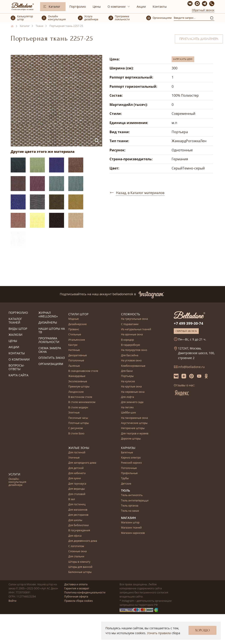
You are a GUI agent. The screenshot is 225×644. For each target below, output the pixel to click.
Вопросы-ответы (17, 367)
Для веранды (77, 489)
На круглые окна (131, 387)
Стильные (75, 335)
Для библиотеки (79, 525)
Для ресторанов (78, 515)
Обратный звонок (203, 10)
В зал (72, 499)
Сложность (131, 314)
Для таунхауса (77, 484)
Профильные (129, 473)
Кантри (73, 345)
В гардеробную (131, 345)
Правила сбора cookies (79, 601)
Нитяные (74, 350)
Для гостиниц (77, 505)
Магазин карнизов (133, 533)
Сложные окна (77, 551)
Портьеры (127, 376)
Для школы (75, 520)
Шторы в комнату (79, 562)
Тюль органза (130, 506)
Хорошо (202, 630)
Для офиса (75, 536)
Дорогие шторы (131, 439)
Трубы (125, 478)
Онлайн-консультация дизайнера (17, 482)
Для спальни (76, 557)
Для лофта (128, 397)
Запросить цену (183, 59)
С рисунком (76, 428)
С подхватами (130, 324)
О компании (117, 7)
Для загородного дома (82, 463)
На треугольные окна (134, 319)
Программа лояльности (49, 340)
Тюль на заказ (130, 511)
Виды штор (18, 329)
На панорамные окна (134, 418)
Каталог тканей (15, 321)
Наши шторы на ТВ (52, 331)
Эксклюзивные (78, 382)
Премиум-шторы (79, 387)
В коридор (127, 340)
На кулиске (128, 382)
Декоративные (78, 356)
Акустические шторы (134, 423)
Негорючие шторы (133, 428)
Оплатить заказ (52, 358)
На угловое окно (131, 361)
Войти (12, 601)
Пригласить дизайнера (199, 39)
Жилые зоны (79, 448)
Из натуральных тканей (136, 329)
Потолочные (76, 361)
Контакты (160, 7)
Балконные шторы (80, 572)
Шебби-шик (129, 413)
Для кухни (75, 478)
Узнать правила (159, 633)
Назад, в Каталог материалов (140, 193)
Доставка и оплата (76, 584)
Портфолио (78, 7)
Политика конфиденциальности (85, 592)
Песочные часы (78, 418)
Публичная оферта (76, 597)
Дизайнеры (48, 323)
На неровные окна (133, 392)
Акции (141, 7)
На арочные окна (132, 335)
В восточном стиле (80, 397)
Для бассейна (130, 356)
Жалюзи (15, 335)
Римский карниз (131, 463)
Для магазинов (78, 510)
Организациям (51, 364)
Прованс (74, 329)
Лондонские (76, 392)
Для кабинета (77, 473)
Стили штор (78, 314)
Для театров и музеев (135, 434)
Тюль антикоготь (132, 495)
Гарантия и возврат (77, 588)
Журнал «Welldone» (48, 315)
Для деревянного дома (83, 541)
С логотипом (76, 546)
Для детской (76, 468)
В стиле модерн (78, 408)
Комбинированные (133, 366)
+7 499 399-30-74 (188, 323)
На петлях (127, 408)
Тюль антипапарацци (135, 501)
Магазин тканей (131, 528)
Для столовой (77, 494)
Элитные (74, 413)
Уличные (74, 458)
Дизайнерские (77, 324)
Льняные (74, 366)
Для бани (127, 371)
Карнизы (128, 448)
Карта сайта (18, 375)
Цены (97, 7)
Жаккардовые (77, 376)
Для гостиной (77, 453)
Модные (74, 319)
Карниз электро (131, 458)
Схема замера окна (50, 350)
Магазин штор (130, 523)
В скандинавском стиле (83, 371)
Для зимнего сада (132, 402)
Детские (126, 484)
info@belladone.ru (191, 367)
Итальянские (77, 340)
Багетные (127, 453)
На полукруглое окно (134, 350)
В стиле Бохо (76, 434)
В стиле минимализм (82, 402)
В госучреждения (79, 531)
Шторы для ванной (80, 567)
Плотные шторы (79, 423)
